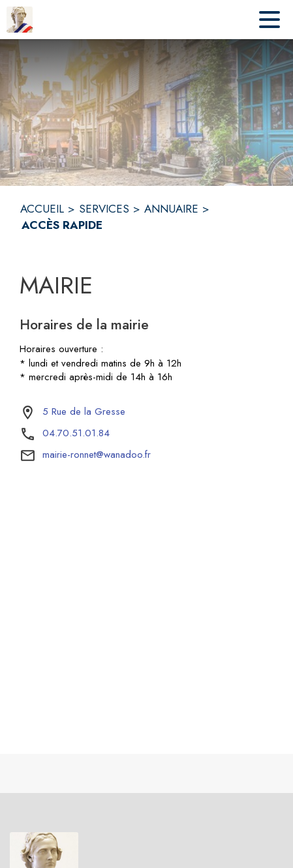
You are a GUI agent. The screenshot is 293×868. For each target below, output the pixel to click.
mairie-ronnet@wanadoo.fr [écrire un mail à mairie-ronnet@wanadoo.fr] (97, 455)
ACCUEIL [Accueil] (42, 209)
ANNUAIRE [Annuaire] (171, 209)
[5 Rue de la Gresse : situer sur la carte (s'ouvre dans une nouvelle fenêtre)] (84, 412)
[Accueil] (20, 20)
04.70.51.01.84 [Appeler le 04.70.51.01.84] (76, 433)
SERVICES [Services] (104, 209)
